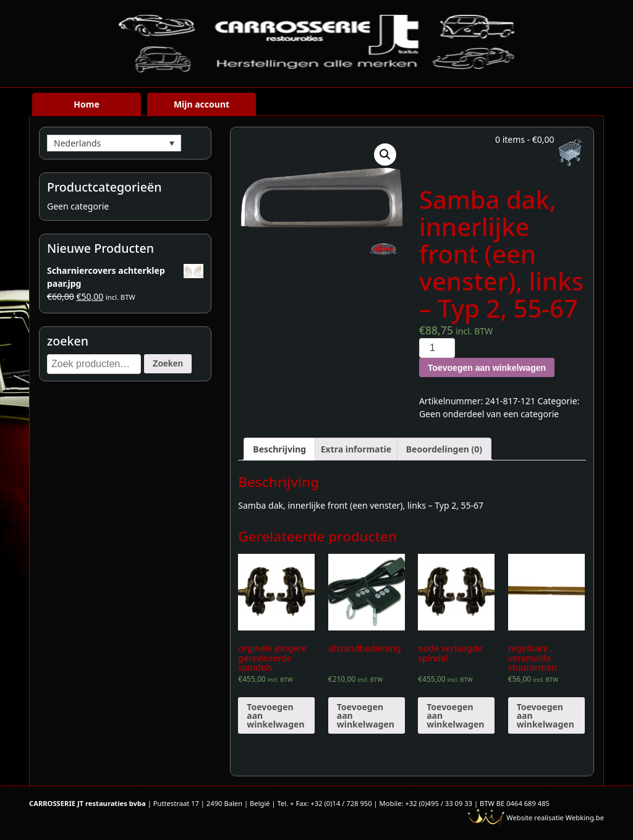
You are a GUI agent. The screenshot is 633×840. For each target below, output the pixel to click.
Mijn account (202, 104)
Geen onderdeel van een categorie (489, 414)
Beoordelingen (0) (444, 449)
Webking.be (585, 817)
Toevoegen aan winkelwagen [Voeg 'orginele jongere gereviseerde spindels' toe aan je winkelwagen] (275, 715)
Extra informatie (356, 449)
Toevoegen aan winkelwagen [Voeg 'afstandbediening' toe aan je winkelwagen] (366, 715)
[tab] (279, 449)
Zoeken (168, 363)
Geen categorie (78, 206)
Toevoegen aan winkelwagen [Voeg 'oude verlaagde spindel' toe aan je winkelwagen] (455, 715)
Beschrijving (279, 449)
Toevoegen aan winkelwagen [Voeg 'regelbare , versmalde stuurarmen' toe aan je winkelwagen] (546, 715)
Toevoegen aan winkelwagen (487, 368)
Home (86, 104)
